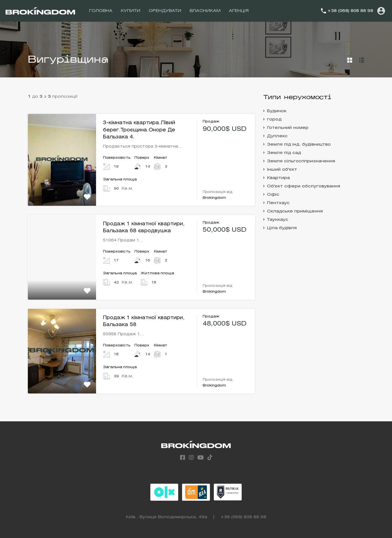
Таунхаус (278, 220)
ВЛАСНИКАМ (205, 11)
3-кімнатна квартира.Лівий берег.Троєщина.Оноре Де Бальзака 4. (139, 130)
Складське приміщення (295, 211)
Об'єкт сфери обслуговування (304, 186)
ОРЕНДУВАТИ (165, 11)
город (274, 119)
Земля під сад (284, 153)
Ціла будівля (282, 228)
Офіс (273, 195)
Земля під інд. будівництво (299, 145)
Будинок (277, 111)
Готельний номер (288, 128)
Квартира (278, 178)
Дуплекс (277, 136)
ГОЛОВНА (101, 11)
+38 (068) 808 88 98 (350, 11)
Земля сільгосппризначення (301, 161)
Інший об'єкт (282, 170)
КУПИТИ (131, 11)
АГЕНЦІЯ (239, 11)
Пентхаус (278, 203)
